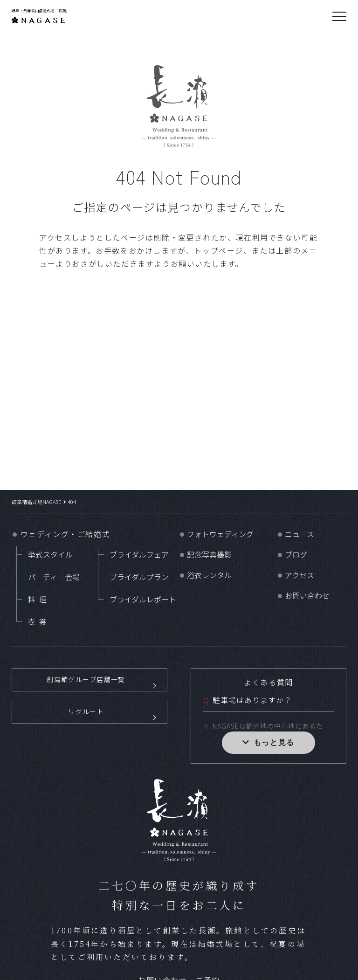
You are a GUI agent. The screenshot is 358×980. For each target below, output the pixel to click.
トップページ (219, 250)
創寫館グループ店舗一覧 (86, 686)
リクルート (86, 731)
